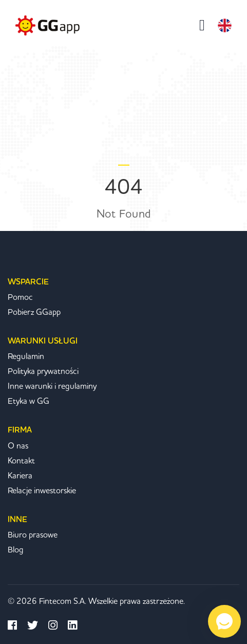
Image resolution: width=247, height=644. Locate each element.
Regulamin (26, 356)
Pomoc (20, 297)
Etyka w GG (28, 401)
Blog (16, 550)
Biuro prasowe (33, 535)
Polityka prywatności (43, 371)
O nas (18, 446)
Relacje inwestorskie (42, 491)
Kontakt (21, 461)
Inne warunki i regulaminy (52, 386)
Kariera (20, 476)
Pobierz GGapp (34, 312)
